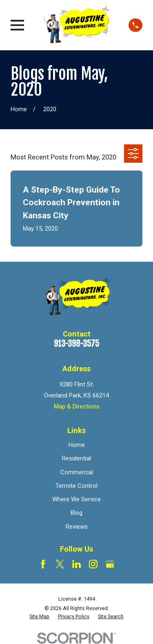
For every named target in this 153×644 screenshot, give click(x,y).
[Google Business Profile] (110, 564)
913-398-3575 (76, 344)
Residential (76, 458)
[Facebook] (43, 564)
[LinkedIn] (76, 564)
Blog (76, 513)
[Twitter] (60, 564)
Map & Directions (77, 406)
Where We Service (76, 499)
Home (77, 445)
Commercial (77, 472)
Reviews (77, 527)
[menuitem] (39, 617)
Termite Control (76, 486)
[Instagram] (93, 564)
